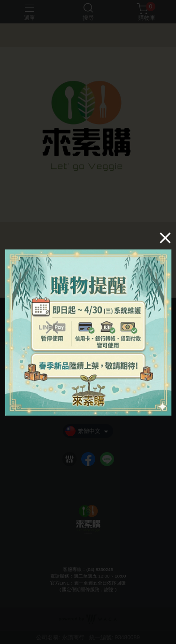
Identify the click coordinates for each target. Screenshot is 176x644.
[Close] (165, 238)
